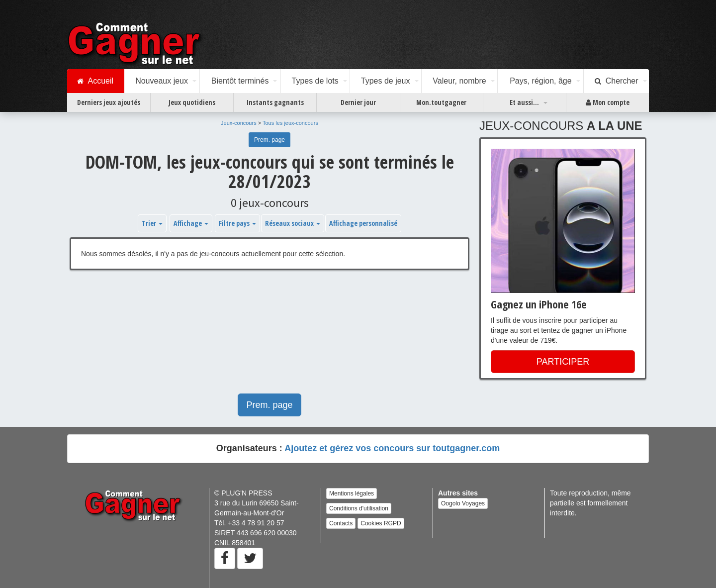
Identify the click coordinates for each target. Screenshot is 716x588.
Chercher (617, 81)
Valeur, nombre (459, 81)
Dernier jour (358, 102)
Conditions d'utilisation (359, 508)
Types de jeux (386, 81)
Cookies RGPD (381, 523)
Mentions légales (352, 493)
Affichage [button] (191, 223)
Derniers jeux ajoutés (109, 102)
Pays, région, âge (541, 81)
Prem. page (269, 140)
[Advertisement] (269, 337)
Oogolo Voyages (463, 503)
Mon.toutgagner (441, 102)
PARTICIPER (563, 362)
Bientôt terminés (240, 81)
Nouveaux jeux (162, 81)
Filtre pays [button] (237, 223)
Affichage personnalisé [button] (363, 223)
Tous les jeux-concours (290, 123)
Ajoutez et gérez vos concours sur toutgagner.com (392, 448)
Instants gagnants (275, 102)
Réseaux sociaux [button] (293, 223)
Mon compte (608, 102)
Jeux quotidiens (192, 102)
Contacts (341, 523)
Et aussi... (524, 102)
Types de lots (315, 81)
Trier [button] (152, 223)
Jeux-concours (239, 123)
